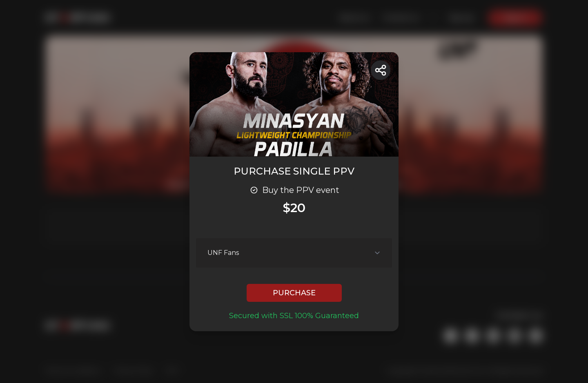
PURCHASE (294, 293)
